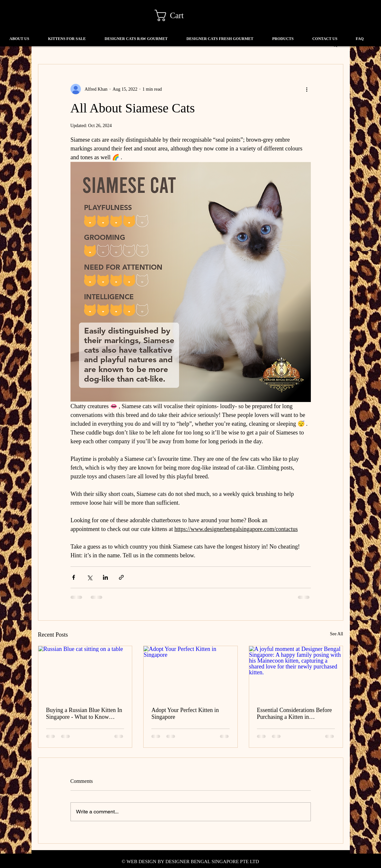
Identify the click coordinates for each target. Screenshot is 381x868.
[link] (175, 15)
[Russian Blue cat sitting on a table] (85, 672)
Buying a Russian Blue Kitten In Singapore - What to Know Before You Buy (84, 714)
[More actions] (307, 89)
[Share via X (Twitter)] (89, 577)
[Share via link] (121, 577)
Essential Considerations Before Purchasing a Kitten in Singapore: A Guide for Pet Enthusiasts (294, 714)
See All (337, 634)
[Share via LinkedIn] (105, 577)
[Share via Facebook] (74, 577)
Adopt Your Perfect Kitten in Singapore (185, 713)
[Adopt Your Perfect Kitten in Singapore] (190, 672)
